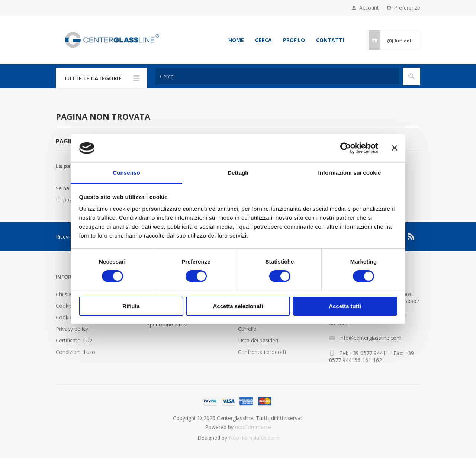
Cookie (64, 306)
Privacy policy (72, 329)
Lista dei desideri (258, 340)
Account (369, 8)
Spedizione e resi (167, 324)
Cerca (263, 40)
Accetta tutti (345, 306)
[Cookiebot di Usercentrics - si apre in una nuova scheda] (346, 148)
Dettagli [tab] (238, 173)
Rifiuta (131, 306)
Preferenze (407, 8)
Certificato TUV (74, 340)
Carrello (247, 329)
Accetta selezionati (238, 306)
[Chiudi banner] (395, 148)
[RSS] (411, 236)
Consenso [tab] (126, 173)
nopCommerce (253, 427)
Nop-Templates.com (254, 438)
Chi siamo (68, 294)
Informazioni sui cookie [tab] (350, 173)
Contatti (330, 40)
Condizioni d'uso (75, 352)
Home (236, 40)
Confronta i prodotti (262, 352)
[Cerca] (277, 76)
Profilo (294, 40)
